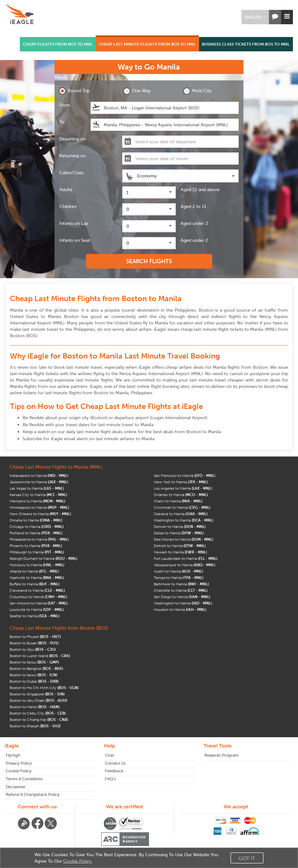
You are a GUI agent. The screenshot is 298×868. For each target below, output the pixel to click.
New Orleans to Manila (40, 514)
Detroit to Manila (180, 546)
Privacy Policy (19, 763)
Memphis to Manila (37, 501)
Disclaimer (16, 787)
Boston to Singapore (37, 694)
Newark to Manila (180, 552)
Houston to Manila (180, 609)
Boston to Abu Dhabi (38, 700)
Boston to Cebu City (37, 713)
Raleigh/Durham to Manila (43, 558)
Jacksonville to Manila (39, 482)
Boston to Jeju (33, 649)
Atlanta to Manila (34, 571)
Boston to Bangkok (36, 668)
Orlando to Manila (181, 495)
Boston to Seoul (34, 662)
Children (68, 206)
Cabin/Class (71, 173)
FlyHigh (13, 755)
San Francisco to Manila (184, 475)
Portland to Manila (36, 533)
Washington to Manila (183, 520)
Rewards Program (222, 755)
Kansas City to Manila (38, 495)
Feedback (114, 771)
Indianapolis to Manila (39, 475)
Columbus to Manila (38, 597)
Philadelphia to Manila (39, 539)
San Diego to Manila (182, 597)
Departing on (73, 139)
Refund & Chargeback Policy (33, 794)
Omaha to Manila (36, 520)
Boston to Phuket (35, 637)
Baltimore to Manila (181, 584)
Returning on (73, 156)
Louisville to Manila (37, 609)
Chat (109, 755)
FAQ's (110, 779)
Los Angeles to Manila (183, 488)
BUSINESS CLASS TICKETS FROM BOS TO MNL (246, 44)
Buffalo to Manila (34, 584)
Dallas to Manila (179, 533)
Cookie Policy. (78, 861)
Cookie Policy (19, 771)
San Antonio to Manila (39, 603)
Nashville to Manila (37, 578)
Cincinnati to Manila (182, 507)
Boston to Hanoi (34, 707)
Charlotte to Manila (181, 590)
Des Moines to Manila (183, 539)
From (65, 105)
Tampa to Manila (179, 578)
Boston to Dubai (34, 681)
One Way (137, 91)
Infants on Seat (75, 240)
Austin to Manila (178, 571)
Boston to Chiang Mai (39, 720)
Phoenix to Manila (36, 546)
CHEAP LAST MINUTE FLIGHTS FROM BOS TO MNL (147, 44)
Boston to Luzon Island (40, 656)
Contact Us (115, 763)
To (62, 122)
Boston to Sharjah (35, 726)
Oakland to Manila (181, 514)
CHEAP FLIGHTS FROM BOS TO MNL (58, 44)
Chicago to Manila (37, 527)
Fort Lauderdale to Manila (186, 558)
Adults (66, 189)
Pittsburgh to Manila (37, 552)
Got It (247, 858)
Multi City (197, 91)
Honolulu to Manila (37, 565)
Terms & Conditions (24, 779)
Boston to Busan (34, 643)
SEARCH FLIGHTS (149, 261)
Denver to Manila (180, 527)
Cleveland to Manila (37, 590)
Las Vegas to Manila (37, 488)
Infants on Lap (74, 223)
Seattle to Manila (34, 616)
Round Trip (74, 91)
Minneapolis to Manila (39, 507)
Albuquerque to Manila (184, 565)
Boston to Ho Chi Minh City (44, 688)
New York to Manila (181, 482)
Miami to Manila (178, 501)
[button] (255, 17)
